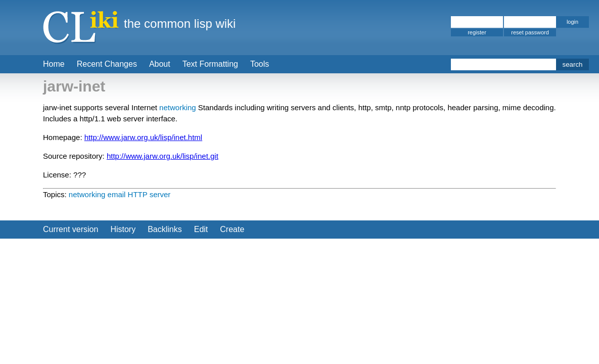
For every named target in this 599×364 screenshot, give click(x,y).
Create (232, 229)
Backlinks (165, 229)
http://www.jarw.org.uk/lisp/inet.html (143, 137)
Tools (260, 64)
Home (54, 64)
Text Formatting (210, 64)
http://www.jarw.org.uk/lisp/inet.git (163, 156)
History (123, 229)
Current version (71, 229)
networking (178, 107)
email (117, 194)
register (477, 32)
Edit (201, 229)
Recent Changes (107, 64)
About (160, 64)
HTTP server (149, 194)
